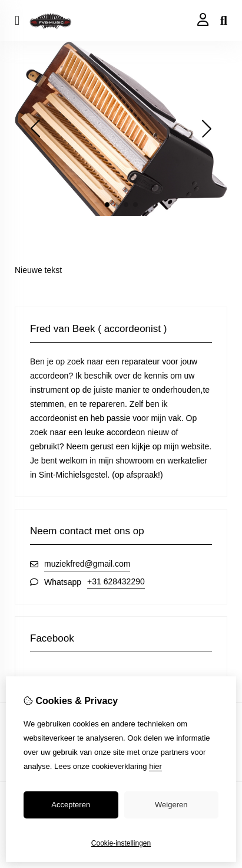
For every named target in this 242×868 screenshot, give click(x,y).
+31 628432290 (116, 581)
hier (155, 766)
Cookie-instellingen (121, 843)
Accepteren (71, 805)
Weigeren (171, 805)
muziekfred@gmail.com (87, 564)
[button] (107, 205)
